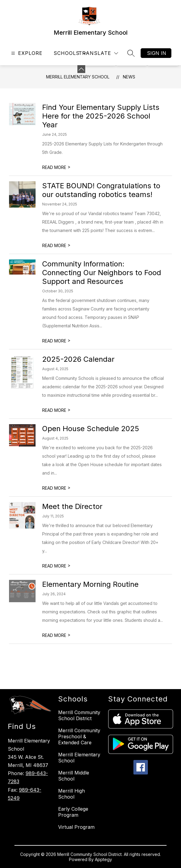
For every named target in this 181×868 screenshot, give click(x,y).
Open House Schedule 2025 (91, 429)
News (129, 77)
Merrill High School (72, 794)
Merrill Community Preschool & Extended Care (79, 736)
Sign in (157, 53)
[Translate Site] (98, 53)
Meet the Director (72, 506)
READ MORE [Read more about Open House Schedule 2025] (56, 488)
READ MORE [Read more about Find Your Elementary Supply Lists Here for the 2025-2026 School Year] (56, 167)
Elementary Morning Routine (90, 584)
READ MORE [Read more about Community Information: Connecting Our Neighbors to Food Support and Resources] (56, 341)
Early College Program (73, 812)
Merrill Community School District (79, 715)
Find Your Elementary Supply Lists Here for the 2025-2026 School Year (101, 116)
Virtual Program (76, 827)
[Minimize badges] (81, 69)
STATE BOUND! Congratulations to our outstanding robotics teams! (101, 190)
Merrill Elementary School (78, 77)
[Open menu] (26, 53)
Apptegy (103, 859)
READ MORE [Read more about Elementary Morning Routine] (56, 635)
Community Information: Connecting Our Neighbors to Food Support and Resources (102, 273)
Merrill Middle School (74, 776)
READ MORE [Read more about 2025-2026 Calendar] (56, 410)
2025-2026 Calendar (78, 359)
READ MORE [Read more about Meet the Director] (56, 566)
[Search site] (131, 53)
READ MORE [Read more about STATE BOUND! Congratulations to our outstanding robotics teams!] (56, 245)
